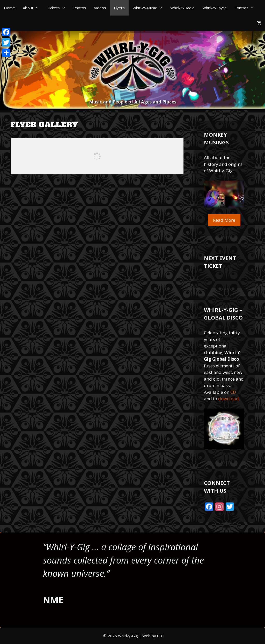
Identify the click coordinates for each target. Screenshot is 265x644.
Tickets (58, 8)
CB (160, 636)
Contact (246, 8)
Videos (100, 8)
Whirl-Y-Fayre (215, 8)
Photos (80, 8)
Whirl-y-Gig (128, 636)
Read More (224, 220)
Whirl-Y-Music (149, 8)
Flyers (119, 8)
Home (9, 8)
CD (233, 392)
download (229, 399)
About (33, 8)
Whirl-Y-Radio (182, 8)
